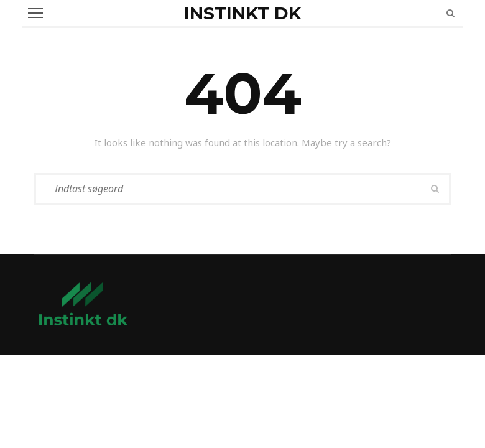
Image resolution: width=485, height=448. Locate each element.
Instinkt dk (242, 13)
